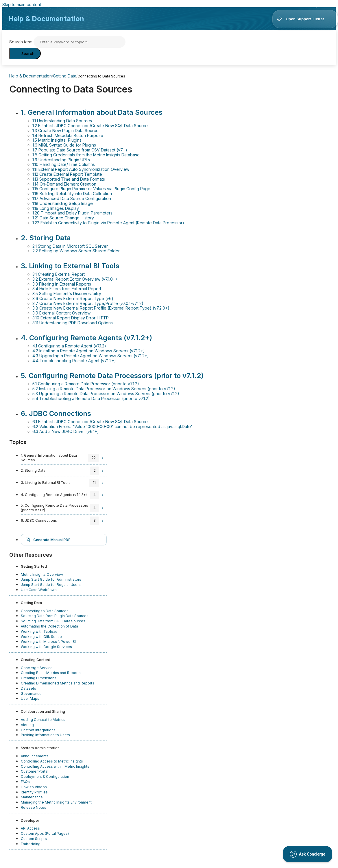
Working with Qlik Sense (41, 637)
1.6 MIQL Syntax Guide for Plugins (64, 145)
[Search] (80, 42)
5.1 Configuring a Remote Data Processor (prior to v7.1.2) (86, 384)
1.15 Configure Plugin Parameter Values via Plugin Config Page (91, 189)
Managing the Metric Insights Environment (56, 802)
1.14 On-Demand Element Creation (64, 184)
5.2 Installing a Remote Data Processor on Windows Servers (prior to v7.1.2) (104, 389)
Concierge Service (37, 668)
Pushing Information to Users (45, 735)
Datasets (28, 688)
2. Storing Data (46, 238)
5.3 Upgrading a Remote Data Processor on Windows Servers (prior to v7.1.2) (106, 394)
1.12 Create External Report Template (67, 174)
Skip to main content (22, 4)
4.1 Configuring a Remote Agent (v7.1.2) (69, 346)
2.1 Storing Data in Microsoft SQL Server (70, 246)
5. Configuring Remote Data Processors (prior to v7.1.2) (112, 376)
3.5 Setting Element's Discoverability (67, 294)
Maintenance (32, 797)
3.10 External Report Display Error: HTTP (71, 318)
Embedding (31, 844)
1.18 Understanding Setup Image (63, 203)
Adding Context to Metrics (43, 720)
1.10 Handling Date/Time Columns (64, 164)
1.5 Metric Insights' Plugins (57, 140)
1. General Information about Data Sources (92, 112)
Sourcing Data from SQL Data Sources (53, 621)
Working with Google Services (46, 647)
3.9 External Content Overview (61, 313)
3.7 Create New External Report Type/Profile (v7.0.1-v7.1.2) (88, 303)
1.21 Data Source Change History (63, 218)
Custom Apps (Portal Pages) (45, 833)
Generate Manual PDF (52, 540)
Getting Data (65, 76)
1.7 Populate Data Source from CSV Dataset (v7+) (80, 150)
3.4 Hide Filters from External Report (67, 289)
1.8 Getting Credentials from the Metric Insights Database (86, 155)
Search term (21, 42)
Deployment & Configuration (45, 777)
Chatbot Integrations (38, 730)
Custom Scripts (34, 839)
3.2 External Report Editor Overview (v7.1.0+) (75, 279)
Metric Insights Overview (42, 574)
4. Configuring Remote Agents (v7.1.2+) (86, 338)
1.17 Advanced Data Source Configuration (72, 198)
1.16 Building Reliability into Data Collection (72, 194)
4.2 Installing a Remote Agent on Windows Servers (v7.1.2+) (89, 351)
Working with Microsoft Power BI (48, 642)
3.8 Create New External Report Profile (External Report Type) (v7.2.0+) (101, 308)
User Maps (30, 698)
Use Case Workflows (39, 590)
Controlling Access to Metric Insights (52, 761)
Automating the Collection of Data (49, 626)
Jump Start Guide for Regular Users (51, 585)
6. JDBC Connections (56, 413)
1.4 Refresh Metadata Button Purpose (68, 135)
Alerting (27, 725)
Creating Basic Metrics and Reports (51, 673)
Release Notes (34, 807)
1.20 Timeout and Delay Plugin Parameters (72, 213)
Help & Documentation (46, 19)
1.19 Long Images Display (56, 208)
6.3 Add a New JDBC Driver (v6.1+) (66, 431)
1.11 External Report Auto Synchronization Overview (81, 169)
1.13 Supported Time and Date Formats (69, 179)
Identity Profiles (34, 792)
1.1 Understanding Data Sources (62, 121)
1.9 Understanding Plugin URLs (61, 160)
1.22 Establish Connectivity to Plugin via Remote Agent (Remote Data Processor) (108, 223)
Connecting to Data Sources (45, 611)
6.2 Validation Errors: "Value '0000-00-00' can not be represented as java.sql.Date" (113, 426)
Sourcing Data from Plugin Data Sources (55, 616)
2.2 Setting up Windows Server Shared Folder (76, 251)
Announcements (35, 756)
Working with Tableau (39, 631)
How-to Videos (34, 787)
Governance (31, 694)
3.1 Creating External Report (59, 274)
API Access (30, 828)
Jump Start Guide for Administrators (51, 579)
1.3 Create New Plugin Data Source (65, 131)
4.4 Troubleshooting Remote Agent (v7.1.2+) (74, 361)
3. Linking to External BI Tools (70, 266)
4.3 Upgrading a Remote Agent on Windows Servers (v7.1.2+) (91, 356)
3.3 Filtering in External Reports (62, 284)
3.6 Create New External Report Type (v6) (73, 298)
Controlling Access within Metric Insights (55, 766)
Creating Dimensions (39, 678)
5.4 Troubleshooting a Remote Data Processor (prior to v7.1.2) (91, 398)
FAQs (25, 782)
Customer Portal (35, 771)
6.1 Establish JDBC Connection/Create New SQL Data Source (90, 422)
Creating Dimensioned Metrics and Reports (58, 683)
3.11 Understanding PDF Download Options (73, 323)
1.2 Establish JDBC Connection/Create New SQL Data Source (90, 126)
